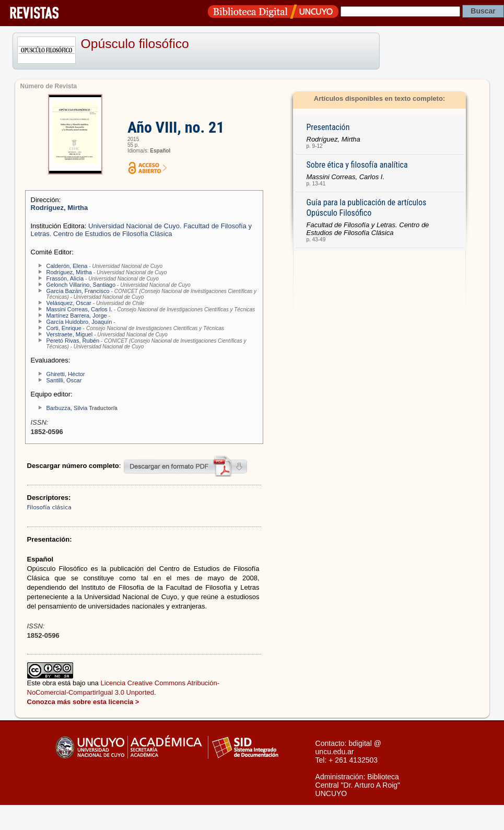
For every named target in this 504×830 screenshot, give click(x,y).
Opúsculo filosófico (135, 44)
